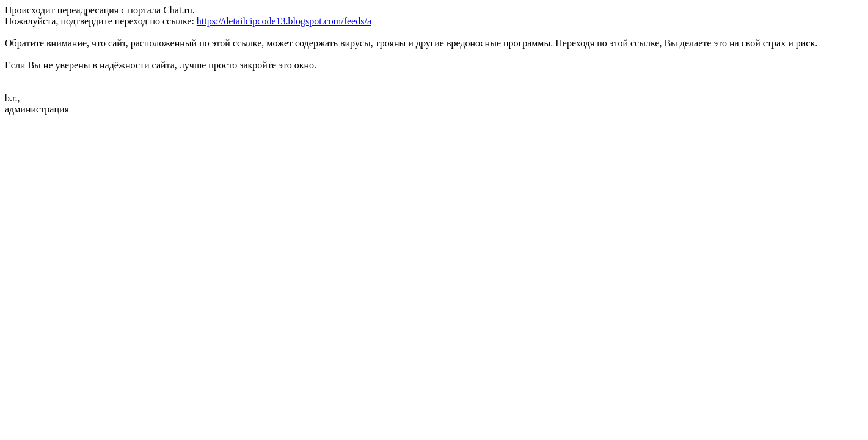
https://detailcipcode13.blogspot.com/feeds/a (284, 21)
